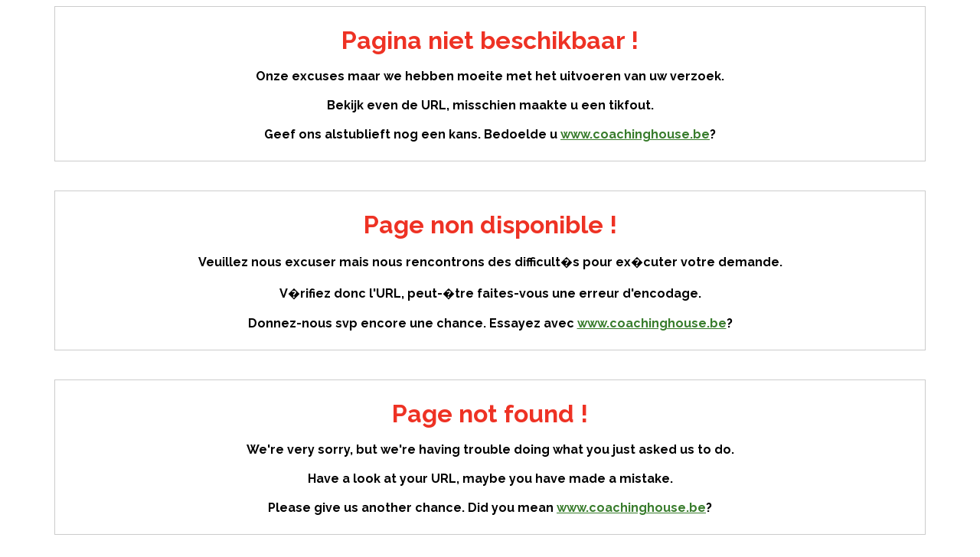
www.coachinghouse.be (635, 134)
